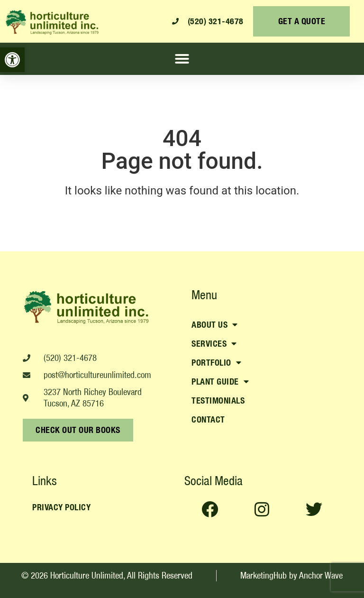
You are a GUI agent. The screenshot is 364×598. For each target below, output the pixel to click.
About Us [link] (215, 325)
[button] (182, 59)
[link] (12, 60)
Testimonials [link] (218, 400)
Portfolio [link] (216, 363)
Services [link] (214, 344)
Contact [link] (208, 419)
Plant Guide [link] (220, 382)
